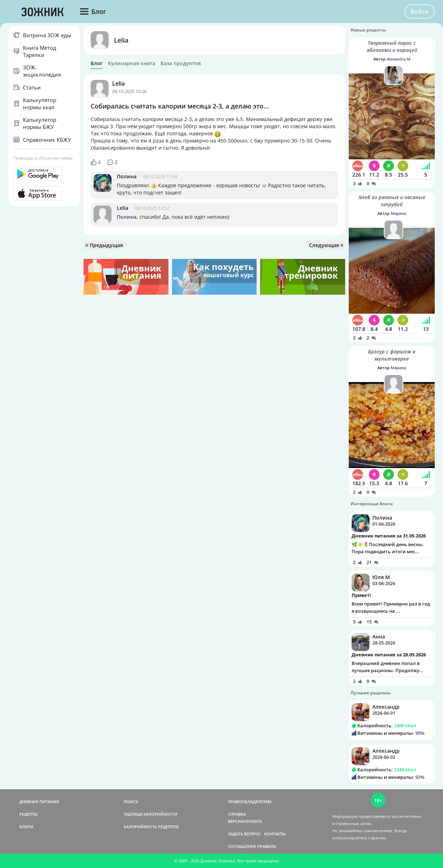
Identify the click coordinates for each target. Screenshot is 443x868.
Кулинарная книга (132, 63)
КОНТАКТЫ (275, 834)
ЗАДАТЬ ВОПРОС (244, 834)
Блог (97, 63)
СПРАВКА (237, 814)
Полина (127, 176)
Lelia (121, 40)
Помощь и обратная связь (43, 158)
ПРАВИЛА (266, 846)
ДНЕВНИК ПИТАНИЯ (39, 802)
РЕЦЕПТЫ (28, 814)
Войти (420, 11)
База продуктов (181, 63)
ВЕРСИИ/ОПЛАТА (245, 821)
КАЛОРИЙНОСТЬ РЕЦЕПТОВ (151, 827)
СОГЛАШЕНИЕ (242, 846)
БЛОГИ (26, 827)
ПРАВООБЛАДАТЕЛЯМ (250, 802)
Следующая (326, 245)
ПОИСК (131, 802)
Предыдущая (104, 245)
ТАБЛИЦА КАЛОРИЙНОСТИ (151, 814)
